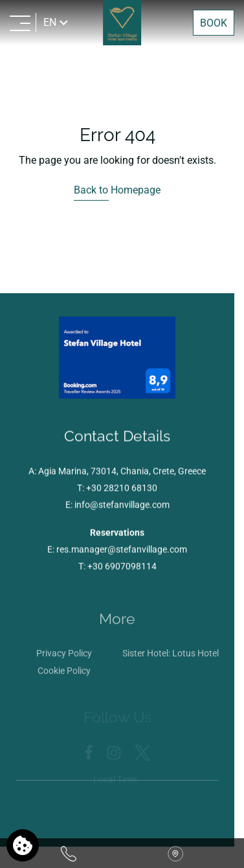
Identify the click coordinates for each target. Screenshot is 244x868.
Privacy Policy (64, 657)
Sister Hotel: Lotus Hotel (171, 657)
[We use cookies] (23, 845)
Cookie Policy (64, 674)
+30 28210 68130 (122, 489)
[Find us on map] (175, 853)
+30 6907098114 (122, 568)
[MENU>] (20, 23)
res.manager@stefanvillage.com (122, 551)
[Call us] (69, 853)
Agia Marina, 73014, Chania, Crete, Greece (122, 473)
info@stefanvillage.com (122, 506)
